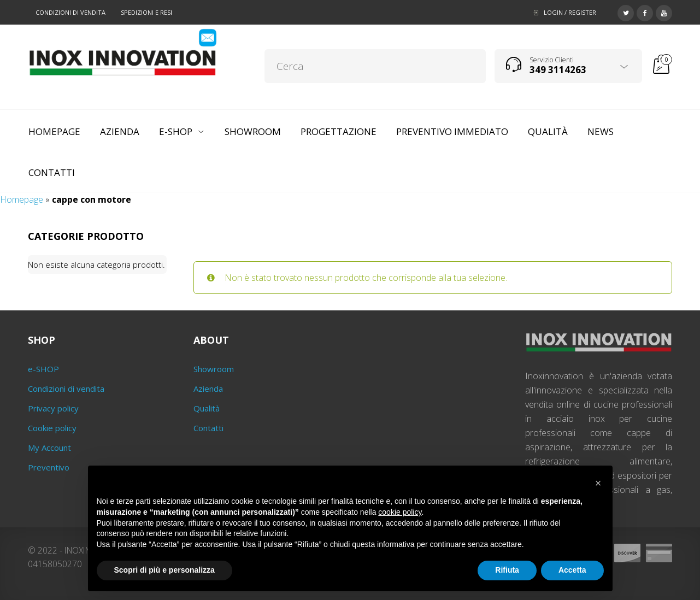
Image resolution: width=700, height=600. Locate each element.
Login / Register (570, 12)
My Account (49, 448)
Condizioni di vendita (70, 12)
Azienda (208, 389)
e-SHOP (43, 369)
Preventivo (49, 467)
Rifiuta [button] (507, 570)
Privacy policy (53, 408)
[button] (598, 483)
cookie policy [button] (400, 512)
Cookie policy (52, 428)
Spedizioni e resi (146, 12)
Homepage (22, 199)
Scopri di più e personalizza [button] (164, 570)
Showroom (214, 369)
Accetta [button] (572, 570)
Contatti (208, 428)
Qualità (207, 408)
